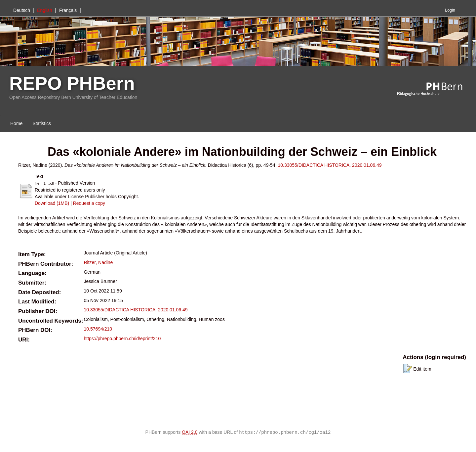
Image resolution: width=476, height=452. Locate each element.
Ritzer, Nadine (98, 262)
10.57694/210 (98, 329)
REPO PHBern (72, 83)
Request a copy (89, 203)
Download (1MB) (52, 203)
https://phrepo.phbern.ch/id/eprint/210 (122, 339)
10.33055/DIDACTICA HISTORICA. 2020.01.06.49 (330, 165)
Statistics (42, 123)
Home (16, 123)
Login (450, 10)
